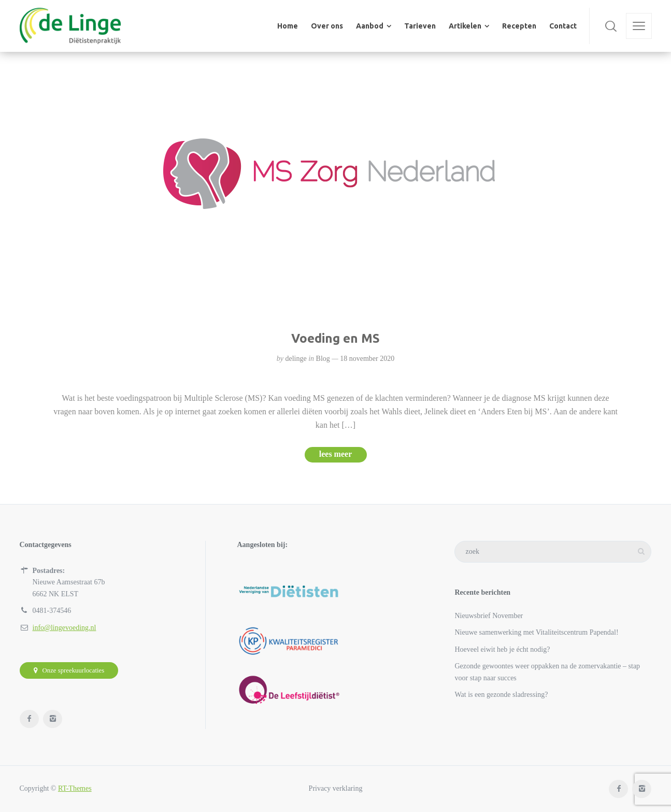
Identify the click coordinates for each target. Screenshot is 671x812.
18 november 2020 (367, 359)
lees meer (336, 454)
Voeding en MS (336, 338)
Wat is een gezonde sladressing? (501, 695)
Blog (323, 359)
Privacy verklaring (336, 788)
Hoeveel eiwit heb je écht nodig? (502, 649)
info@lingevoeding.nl (65, 628)
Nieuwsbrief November (489, 616)
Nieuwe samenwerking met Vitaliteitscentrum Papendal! (536, 632)
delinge (296, 359)
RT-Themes (75, 788)
